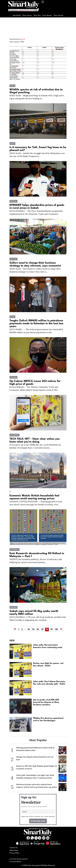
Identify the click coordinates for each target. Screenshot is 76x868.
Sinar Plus (37, 15)
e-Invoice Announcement (19, 859)
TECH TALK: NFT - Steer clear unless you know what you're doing (35, 440)
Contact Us (13, 848)
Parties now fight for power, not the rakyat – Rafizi (48, 665)
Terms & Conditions (35, 816)
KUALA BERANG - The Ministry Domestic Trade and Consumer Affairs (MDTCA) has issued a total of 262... (34, 389)
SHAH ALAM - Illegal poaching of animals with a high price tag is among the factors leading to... (37, 97)
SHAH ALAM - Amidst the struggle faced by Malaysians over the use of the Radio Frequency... (37, 155)
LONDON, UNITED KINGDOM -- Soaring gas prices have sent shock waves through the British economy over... (36, 503)
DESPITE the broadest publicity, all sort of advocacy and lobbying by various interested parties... (36, 561)
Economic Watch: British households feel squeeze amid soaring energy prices (34, 497)
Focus (12, 86)
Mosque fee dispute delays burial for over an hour (35, 758)
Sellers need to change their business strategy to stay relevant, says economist (35, 264)
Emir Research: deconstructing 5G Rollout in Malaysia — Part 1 (37, 555)
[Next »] (61, 629)
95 (33, 629)
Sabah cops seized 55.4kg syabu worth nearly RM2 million (34, 613)
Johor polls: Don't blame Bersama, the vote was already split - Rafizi (49, 683)
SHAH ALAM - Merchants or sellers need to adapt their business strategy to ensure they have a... (35, 270)
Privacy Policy (14, 853)
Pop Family (17, 15)
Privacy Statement (49, 816)
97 (42, 629)
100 (57, 629)
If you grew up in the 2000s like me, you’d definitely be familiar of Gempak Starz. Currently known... (35, 446)
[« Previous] (15, 629)
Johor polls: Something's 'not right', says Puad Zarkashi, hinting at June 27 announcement (35, 776)
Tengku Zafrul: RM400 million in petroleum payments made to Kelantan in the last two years (36, 324)
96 (38, 629)
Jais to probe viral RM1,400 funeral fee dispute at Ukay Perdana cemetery (46, 702)
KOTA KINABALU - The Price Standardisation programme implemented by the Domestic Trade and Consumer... (36, 212)
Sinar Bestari (47, 15)
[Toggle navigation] (43, 7)
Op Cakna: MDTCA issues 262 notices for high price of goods (35, 383)
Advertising (14, 850)
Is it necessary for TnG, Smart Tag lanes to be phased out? (38, 149)
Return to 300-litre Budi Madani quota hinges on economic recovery (37, 767)
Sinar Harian (27, 15)
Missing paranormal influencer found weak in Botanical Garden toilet (35, 749)
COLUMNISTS (15, 435)
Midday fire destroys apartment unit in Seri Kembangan (48, 719)
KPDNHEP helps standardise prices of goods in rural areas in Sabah (37, 207)
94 (29, 629)
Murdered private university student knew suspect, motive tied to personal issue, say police (37, 786)
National (13, 201)
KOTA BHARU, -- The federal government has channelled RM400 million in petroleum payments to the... (36, 331)
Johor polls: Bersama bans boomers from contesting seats (48, 646)
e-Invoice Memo (15, 862)
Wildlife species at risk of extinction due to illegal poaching (36, 91)
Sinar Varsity (58, 15)
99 (52, 629)
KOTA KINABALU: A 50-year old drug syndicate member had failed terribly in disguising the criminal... (38, 619)
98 (47, 629)
